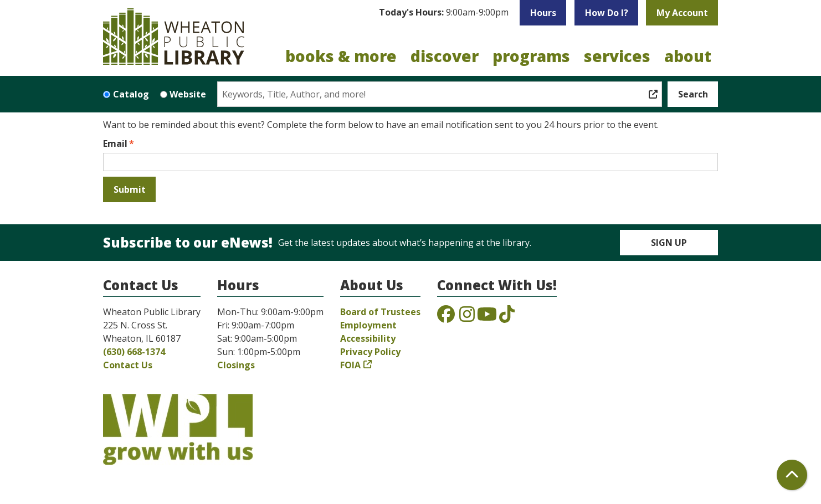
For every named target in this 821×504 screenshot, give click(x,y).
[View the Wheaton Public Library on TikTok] (507, 317)
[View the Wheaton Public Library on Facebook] (446, 317)
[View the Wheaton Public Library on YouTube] (487, 317)
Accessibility (368, 338)
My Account (682, 13)
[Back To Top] (792, 475)
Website (188, 94)
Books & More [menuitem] (341, 56)
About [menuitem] (688, 56)
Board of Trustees (380, 312)
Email (115, 143)
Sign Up (669, 243)
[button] (444, 13)
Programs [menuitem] (531, 56)
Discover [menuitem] (445, 56)
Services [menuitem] (617, 56)
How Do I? (607, 13)
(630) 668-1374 (134, 352)
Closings (236, 365)
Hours (543, 13)
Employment (368, 325)
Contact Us (128, 365)
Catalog (131, 94)
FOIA (350, 365)
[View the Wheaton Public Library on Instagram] (467, 317)
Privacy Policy (370, 352)
